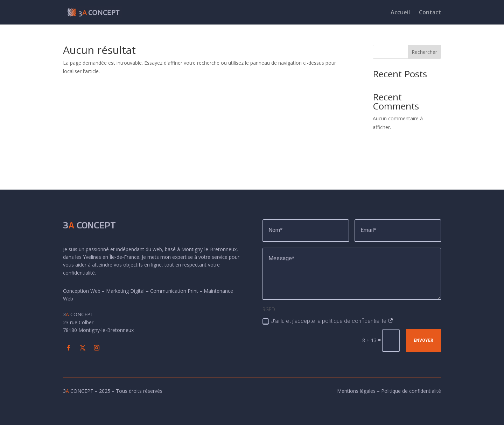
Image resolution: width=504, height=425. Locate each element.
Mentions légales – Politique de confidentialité (389, 391)
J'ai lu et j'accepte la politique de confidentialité (328, 321)
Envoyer (423, 340)
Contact (430, 13)
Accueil (400, 13)
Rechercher (424, 52)
